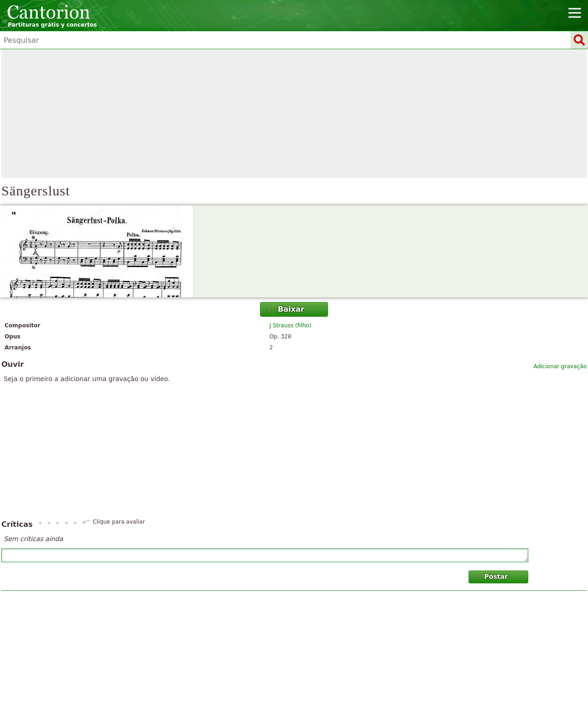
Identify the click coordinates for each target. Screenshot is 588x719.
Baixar (285, 309)
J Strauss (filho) (291, 325)
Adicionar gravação (560, 366)
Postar (491, 576)
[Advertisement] (294, 114)
